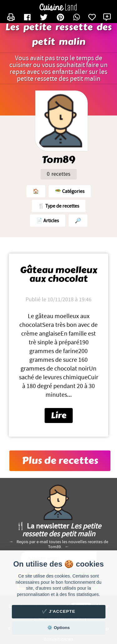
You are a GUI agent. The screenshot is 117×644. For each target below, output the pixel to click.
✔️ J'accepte (59, 611)
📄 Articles (48, 221)
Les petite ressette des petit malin (59, 35)
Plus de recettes (60, 461)
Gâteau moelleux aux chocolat (59, 275)
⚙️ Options (58, 628)
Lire (59, 415)
